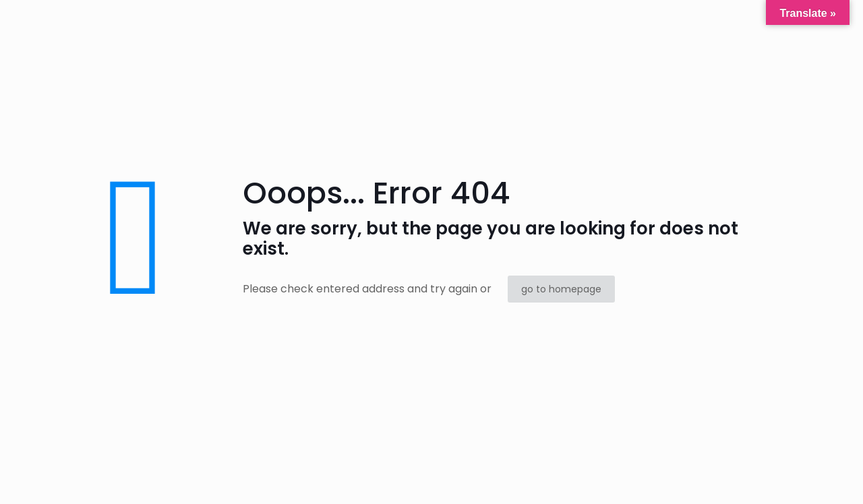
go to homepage (561, 289)
